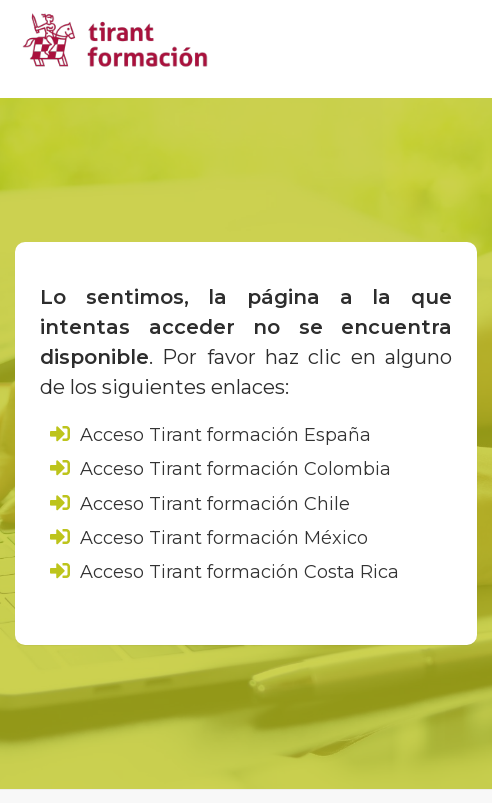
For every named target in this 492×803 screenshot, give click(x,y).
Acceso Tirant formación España (210, 435)
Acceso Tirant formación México (209, 538)
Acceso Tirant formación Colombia (220, 469)
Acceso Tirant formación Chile (200, 504)
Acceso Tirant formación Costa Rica (224, 572)
